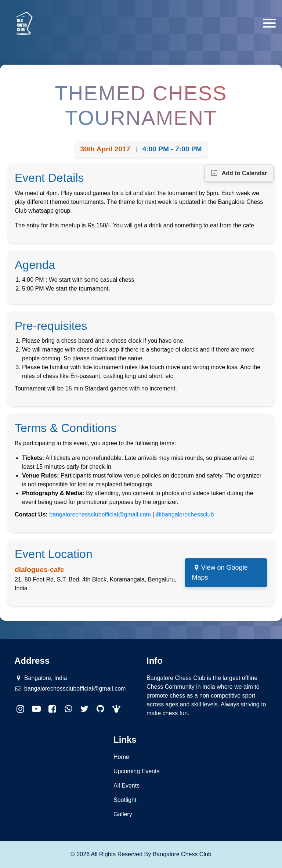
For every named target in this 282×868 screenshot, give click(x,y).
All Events (126, 786)
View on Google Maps (220, 572)
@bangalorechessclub (185, 514)
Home (121, 757)
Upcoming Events (136, 771)
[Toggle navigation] (269, 23)
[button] (117, 709)
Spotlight (125, 800)
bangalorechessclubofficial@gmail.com (100, 514)
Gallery (123, 814)
